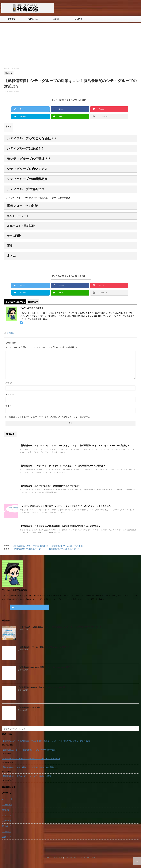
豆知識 (55, 19)
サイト (8, 406)
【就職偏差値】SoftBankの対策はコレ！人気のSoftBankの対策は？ (46, 667)
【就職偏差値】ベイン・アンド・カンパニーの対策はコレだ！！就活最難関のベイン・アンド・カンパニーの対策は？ (75, 445)
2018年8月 (7, 832)
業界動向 (77, 19)
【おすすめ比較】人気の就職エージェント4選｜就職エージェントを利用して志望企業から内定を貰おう (60, 627)
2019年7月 (7, 815)
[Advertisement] (70, 47)
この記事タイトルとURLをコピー (70, 100)
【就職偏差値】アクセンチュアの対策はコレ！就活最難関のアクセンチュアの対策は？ (60, 526)
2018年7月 (7, 837)
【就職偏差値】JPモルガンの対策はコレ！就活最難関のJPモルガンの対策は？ (48, 546)
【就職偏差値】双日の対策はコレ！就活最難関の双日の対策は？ (50, 486)
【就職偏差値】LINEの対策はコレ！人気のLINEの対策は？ (42, 707)
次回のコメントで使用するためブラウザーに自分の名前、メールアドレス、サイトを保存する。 (49, 417)
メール (10, 394)
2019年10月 (7, 805)
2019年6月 (7, 821)
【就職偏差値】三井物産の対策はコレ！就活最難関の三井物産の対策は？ (46, 549)
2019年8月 (7, 810)
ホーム (48, 861)
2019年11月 (7, 799)
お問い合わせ (71, 861)
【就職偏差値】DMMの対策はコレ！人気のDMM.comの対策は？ (44, 687)
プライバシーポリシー (87, 861)
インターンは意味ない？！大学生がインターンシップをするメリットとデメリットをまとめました (65, 506)
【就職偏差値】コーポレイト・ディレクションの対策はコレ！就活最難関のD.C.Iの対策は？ (63, 466)
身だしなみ (33, 19)
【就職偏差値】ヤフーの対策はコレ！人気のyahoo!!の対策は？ (44, 647)
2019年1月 (7, 826)
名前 (9, 383)
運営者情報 (58, 861)
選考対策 (11, 19)
